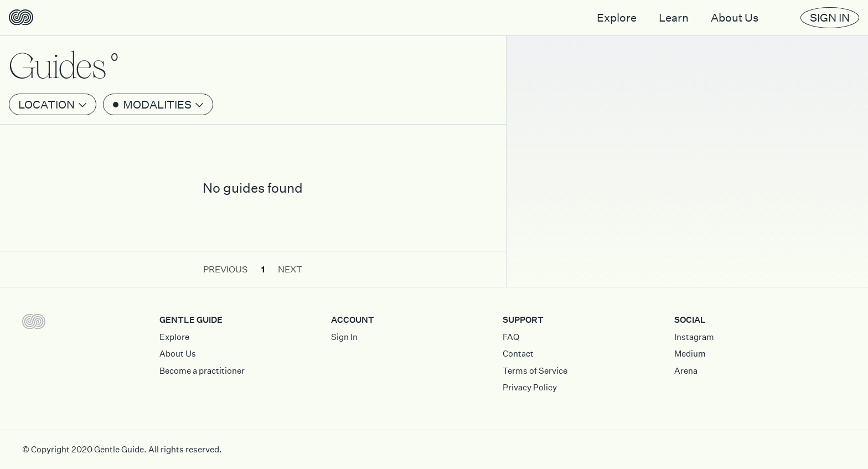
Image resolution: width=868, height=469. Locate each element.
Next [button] (290, 269)
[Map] (687, 143)
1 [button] (263, 269)
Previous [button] (226, 269)
